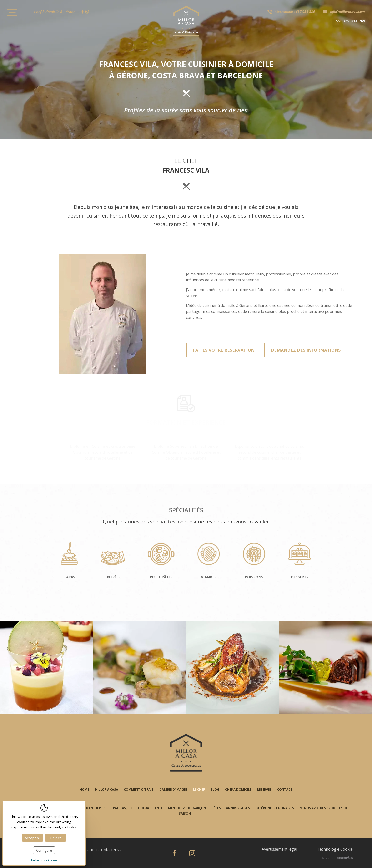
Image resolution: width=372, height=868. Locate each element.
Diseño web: (337, 858)
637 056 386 (305, 12)
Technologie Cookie (335, 849)
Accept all (33, 838)
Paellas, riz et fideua (131, 808)
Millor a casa (106, 789)
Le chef (199, 789)
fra (362, 21)
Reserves (264, 789)
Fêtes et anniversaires (231, 808)
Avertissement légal (279, 849)
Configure (44, 850)
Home (84, 789)
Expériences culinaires (275, 808)
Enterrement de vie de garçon (180, 808)
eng (354, 21)
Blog (215, 789)
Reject (56, 838)
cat (339, 21)
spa (346, 21)
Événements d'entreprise (86, 808)
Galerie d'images (173, 789)
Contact (285, 789)
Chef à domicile (238, 789)
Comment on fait (139, 789)
